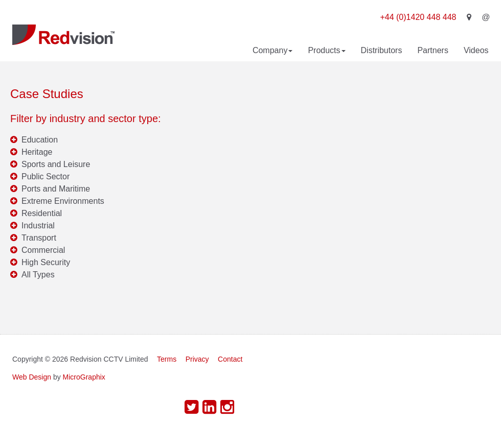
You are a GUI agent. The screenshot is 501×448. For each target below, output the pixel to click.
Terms (167, 359)
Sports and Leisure (56, 164)
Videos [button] (476, 50)
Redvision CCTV (63, 35)
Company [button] (272, 50)
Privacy (197, 359)
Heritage (37, 152)
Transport (39, 238)
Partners (432, 50)
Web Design (32, 377)
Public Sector (45, 176)
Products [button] (326, 50)
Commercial (43, 250)
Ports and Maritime (56, 189)
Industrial (38, 226)
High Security (46, 262)
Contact (230, 359)
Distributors (382, 50)
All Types (38, 275)
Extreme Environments (63, 201)
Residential (42, 213)
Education (40, 140)
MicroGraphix (84, 377)
